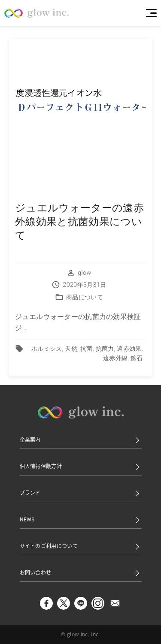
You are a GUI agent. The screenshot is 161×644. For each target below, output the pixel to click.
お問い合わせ (81, 573)
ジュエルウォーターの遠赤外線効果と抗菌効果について (79, 222)
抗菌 (87, 349)
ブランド (81, 493)
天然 (71, 349)
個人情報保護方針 (81, 466)
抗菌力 (105, 349)
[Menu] (151, 13)
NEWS (81, 520)
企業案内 (81, 440)
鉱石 (137, 358)
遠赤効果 (129, 349)
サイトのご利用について (81, 546)
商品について (85, 297)
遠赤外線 (115, 358)
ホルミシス (47, 349)
